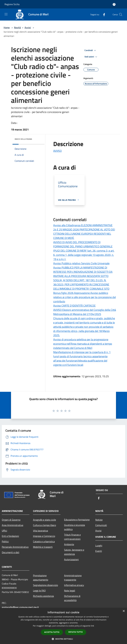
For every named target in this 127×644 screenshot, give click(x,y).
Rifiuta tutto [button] (76, 632)
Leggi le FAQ (39, 591)
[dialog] (63, 626)
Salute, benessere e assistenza (74, 552)
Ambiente (69, 544)
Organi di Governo (11, 520)
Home (7, 27)
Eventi (99, 551)
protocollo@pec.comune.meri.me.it (20, 607)
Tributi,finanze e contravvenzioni (72, 537)
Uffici (4, 531)
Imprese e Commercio (44, 536)
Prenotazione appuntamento (41, 578)
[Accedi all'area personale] (114, 4)
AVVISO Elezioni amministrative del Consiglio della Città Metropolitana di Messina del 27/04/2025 (85, 312)
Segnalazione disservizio (45, 585)
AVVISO (57, 151)
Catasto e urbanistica (44, 541)
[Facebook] (103, 14)
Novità (17, 27)
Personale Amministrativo (15, 547)
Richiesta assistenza (43, 596)
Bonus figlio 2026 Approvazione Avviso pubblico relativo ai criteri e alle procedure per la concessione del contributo (85, 297)
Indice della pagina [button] (23, 139)
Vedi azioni (91, 57)
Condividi (91, 50)
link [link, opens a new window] (93, 626)
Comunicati (101, 525)
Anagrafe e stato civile (44, 520)
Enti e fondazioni (10, 536)
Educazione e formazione (77, 520)
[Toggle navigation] (6, 14)
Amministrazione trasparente (73, 578)
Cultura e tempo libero (44, 525)
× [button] (124, 611)
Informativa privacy (74, 585)
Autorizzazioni (71, 559)
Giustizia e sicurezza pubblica (75, 527)
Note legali (70, 591)
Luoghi (99, 546)
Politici (5, 541)
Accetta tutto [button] (52, 632)
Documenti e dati (11, 552)
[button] (63, 639)
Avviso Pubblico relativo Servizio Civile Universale (81, 263)
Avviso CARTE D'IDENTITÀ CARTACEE (74, 306)
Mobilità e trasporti (43, 547)
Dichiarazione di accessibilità (72, 598)
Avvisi (28, 27)
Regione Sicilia (12, 4)
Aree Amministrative (13, 525)
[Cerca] (121, 14)
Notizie (99, 520)
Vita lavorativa (40, 531)
